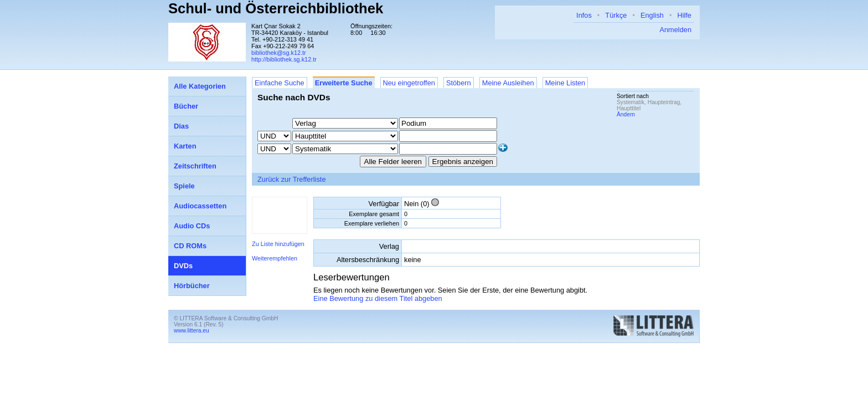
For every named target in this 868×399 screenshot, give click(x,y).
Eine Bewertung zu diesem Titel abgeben (378, 298)
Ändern (626, 114)
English (652, 15)
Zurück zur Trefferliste (292, 179)
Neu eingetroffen (409, 83)
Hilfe (684, 15)
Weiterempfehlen (275, 258)
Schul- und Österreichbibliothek (276, 8)
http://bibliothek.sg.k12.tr (284, 59)
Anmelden (675, 30)
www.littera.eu (192, 331)
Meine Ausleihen (508, 83)
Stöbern (459, 83)
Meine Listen (565, 83)
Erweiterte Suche (344, 83)
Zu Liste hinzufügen (278, 244)
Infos (584, 15)
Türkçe (616, 15)
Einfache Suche (280, 83)
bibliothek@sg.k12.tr (279, 53)
